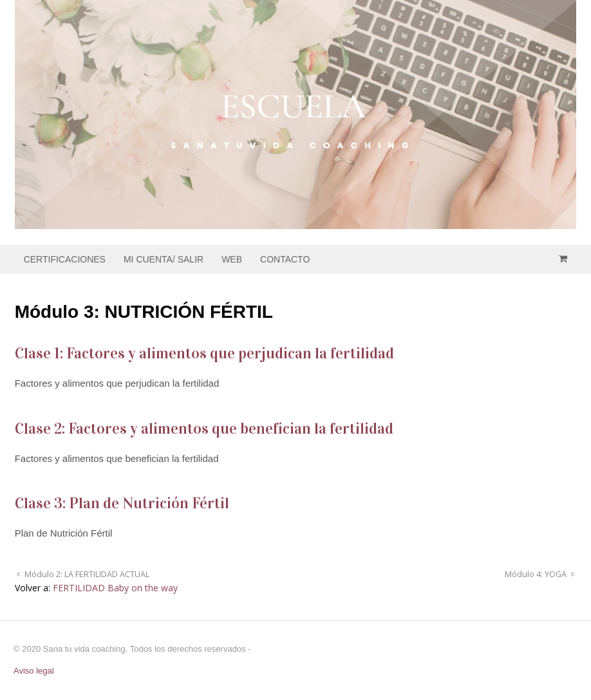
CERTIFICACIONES (65, 259)
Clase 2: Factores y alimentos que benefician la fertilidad (204, 428)
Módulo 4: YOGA (537, 574)
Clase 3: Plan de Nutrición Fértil (122, 503)
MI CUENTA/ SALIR (164, 259)
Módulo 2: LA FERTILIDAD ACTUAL (86, 574)
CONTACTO (285, 259)
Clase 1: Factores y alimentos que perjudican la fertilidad (204, 353)
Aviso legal (34, 671)
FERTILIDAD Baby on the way (115, 588)
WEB (232, 259)
